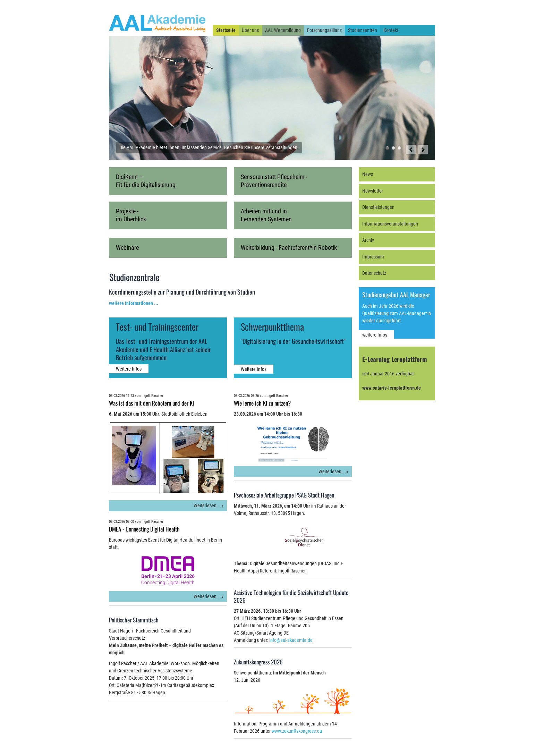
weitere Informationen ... (134, 303)
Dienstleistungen (378, 207)
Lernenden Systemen (266, 219)
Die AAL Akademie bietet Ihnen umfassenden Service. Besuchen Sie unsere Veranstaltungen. (387, 148)
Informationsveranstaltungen (390, 224)
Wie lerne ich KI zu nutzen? (262, 403)
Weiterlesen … (207, 506)
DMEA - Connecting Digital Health (144, 529)
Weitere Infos (129, 369)
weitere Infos (375, 335)
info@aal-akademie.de (291, 640)
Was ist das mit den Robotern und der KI (151, 403)
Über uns (250, 30)
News (368, 174)
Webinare (127, 248)
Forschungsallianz (324, 30)
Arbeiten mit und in (264, 211)
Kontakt (391, 30)
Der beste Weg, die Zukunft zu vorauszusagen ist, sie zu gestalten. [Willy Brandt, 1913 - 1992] (393, 148)
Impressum (373, 257)
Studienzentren (363, 30)
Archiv (368, 240)
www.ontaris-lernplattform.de (392, 388)
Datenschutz (374, 273)
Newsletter (373, 191)
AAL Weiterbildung (283, 30)
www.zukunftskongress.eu (297, 731)
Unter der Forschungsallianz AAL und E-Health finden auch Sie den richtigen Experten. (399, 148)
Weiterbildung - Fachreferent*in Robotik (289, 248)
